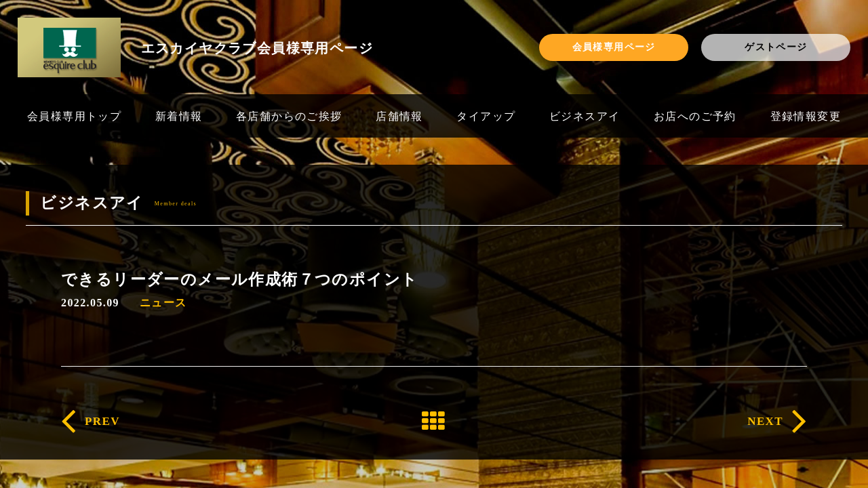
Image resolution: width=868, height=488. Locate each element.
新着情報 (179, 116)
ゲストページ (776, 46)
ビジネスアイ (585, 116)
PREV (102, 421)
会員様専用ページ (614, 46)
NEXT (765, 421)
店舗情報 (399, 116)
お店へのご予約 (695, 116)
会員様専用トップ (74, 116)
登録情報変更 (806, 116)
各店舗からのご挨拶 (289, 116)
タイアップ (486, 116)
